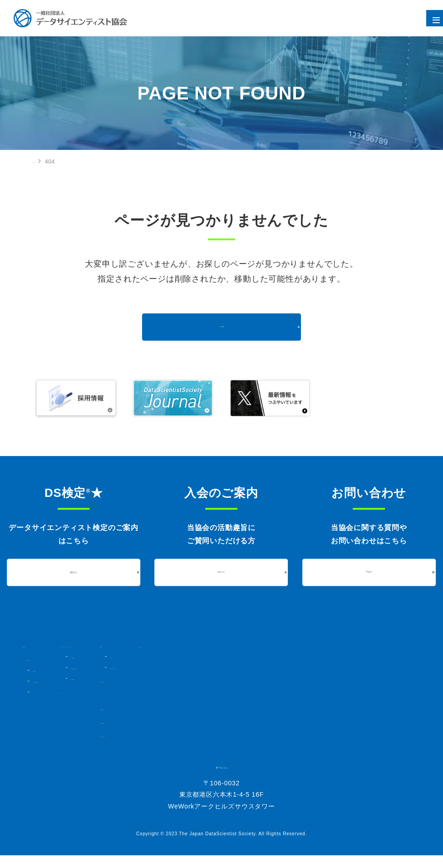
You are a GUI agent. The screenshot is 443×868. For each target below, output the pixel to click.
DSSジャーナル (367, 645)
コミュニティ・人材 (157, 700)
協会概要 (43, 670)
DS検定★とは (160, 665)
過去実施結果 (158, 686)
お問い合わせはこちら (369, 572)
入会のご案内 (268, 681)
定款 (38, 692)
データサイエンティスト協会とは (66, 659)
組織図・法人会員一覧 (59, 681)
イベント (143, 714)
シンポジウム (277, 656)
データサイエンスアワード (293, 667)
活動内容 (262, 645)
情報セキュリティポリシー (285, 735)
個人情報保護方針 (274, 722)
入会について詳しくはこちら (221, 572)
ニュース (262, 694)
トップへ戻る (222, 327)
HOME (42, 161)
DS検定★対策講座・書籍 (173, 675)
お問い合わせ (268, 708)
